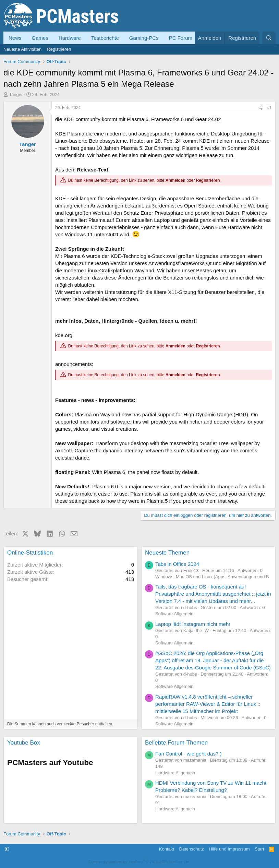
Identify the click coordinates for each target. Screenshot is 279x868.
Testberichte (105, 38)
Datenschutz (192, 849)
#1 (270, 108)
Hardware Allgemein (175, 773)
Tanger (16, 94)
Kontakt (167, 849)
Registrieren (59, 49)
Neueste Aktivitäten (22, 49)
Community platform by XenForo (139, 862)
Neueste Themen (167, 553)
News (15, 38)
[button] (7, 849)
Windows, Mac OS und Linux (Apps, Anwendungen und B (212, 577)
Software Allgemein (174, 614)
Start (259, 849)
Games (40, 38)
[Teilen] (260, 108)
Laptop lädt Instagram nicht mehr (193, 624)
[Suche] (269, 38)
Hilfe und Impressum (229, 849)
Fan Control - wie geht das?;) (188, 754)
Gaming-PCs (144, 38)
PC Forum (181, 38)
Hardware (70, 38)
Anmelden (175, 180)
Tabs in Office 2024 (177, 564)
